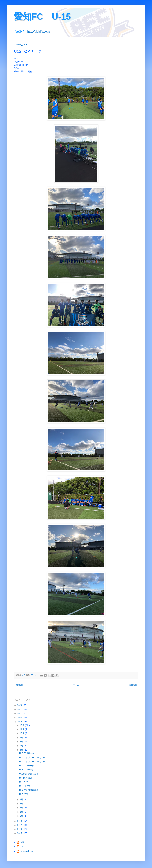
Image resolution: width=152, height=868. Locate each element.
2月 (22, 812)
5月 (22, 800)
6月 (22, 750)
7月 (22, 746)
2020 (20, 718)
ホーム (76, 685)
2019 (20, 722)
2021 (20, 713)
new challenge (27, 851)
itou (22, 847)
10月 (22, 733)
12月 (22, 725)
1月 (22, 816)
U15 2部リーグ (26, 782)
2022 (20, 709)
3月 (22, 808)
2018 (20, 821)
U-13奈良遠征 (26, 778)
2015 (20, 833)
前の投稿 (133, 685)
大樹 (22, 842)
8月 (22, 742)
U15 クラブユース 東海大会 (32, 758)
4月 (22, 804)
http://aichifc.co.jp (39, 32)
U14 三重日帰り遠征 (29, 790)
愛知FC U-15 (42, 17)
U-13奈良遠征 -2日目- (29, 774)
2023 (20, 705)
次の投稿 (19, 685)
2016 (20, 829)
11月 (22, 729)
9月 (22, 738)
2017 (20, 825)
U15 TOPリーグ (27, 753)
